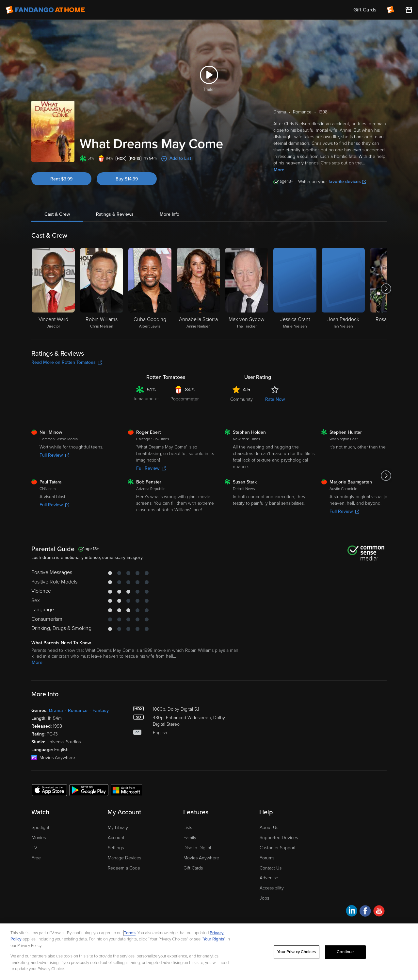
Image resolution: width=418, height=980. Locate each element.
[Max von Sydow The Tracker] (247, 289)
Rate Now (275, 399)
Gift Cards (193, 868)
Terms (130, 933)
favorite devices (347, 182)
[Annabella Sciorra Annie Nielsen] (198, 289)
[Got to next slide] (386, 289)
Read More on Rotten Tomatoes (67, 362)
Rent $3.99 (61, 179)
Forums (267, 858)
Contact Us (271, 868)
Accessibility (272, 888)
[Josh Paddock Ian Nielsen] (343, 289)
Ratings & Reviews (115, 214)
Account (116, 838)
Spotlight (40, 828)
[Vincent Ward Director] (53, 289)
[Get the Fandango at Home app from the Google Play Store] (89, 790)
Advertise (269, 878)
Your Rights (214, 939)
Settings (116, 848)
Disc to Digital (197, 848)
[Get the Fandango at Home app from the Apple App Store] (49, 790)
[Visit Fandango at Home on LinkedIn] (352, 912)
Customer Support (278, 848)
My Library (118, 828)
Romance (78, 710)
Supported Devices (279, 838)
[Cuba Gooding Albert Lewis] (150, 289)
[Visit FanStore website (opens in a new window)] (409, 10)
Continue (345, 952)
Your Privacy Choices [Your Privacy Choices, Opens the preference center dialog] (297, 952)
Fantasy (101, 710)
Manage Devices (124, 858)
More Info (169, 214)
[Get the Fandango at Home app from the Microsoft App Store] (126, 790)
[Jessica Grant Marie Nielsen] (295, 289)
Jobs (264, 898)
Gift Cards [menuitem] (365, 10)
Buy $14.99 (127, 179)
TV (34, 848)
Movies (39, 838)
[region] (209, 952)
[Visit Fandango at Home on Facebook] (365, 912)
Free (36, 858)
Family (190, 838)
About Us (269, 828)
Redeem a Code (124, 868)
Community (241, 399)
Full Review (54, 455)
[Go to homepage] (45, 10)
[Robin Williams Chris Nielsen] (102, 289)
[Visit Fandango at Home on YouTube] (379, 912)
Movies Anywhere (201, 858)
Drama (56, 710)
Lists (188, 828)
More (279, 170)
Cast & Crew (57, 214)
